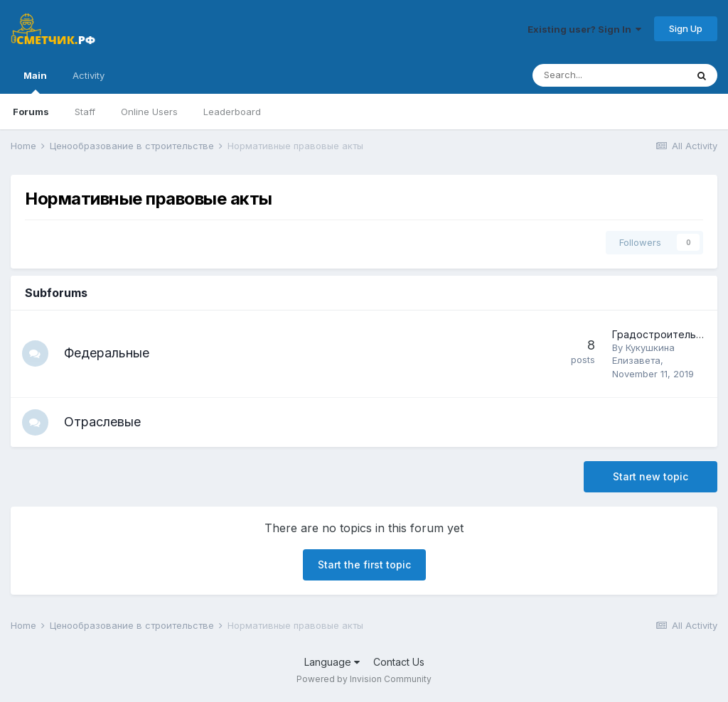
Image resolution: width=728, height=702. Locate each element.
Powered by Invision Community (364, 681)
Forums (31, 112)
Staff (85, 112)
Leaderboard (232, 112)
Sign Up (686, 28)
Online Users (149, 112)
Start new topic (651, 479)
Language (332, 663)
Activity (89, 75)
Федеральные (109, 353)
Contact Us (399, 663)
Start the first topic (364, 567)
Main (35, 82)
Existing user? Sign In (584, 29)
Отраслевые (105, 422)
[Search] (609, 75)
